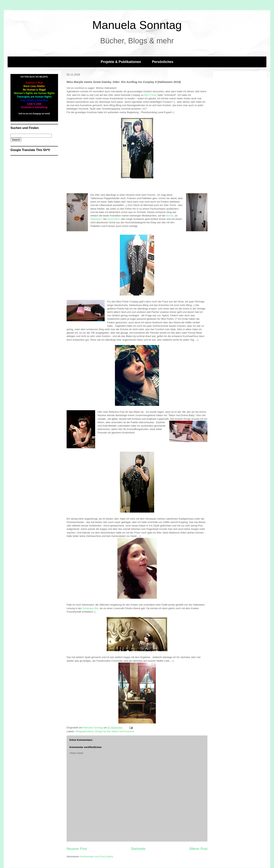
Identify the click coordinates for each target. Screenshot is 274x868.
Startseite (138, 849)
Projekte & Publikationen (121, 62)
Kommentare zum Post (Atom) (97, 856)
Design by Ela (103, 731)
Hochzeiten (114, 219)
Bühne (170, 216)
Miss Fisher (151, 95)
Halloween (96, 219)
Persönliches (163, 62)
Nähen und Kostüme (123, 731)
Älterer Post (198, 849)
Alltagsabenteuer (84, 731)
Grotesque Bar (90, 608)
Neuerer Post (77, 849)
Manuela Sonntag (137, 25)
